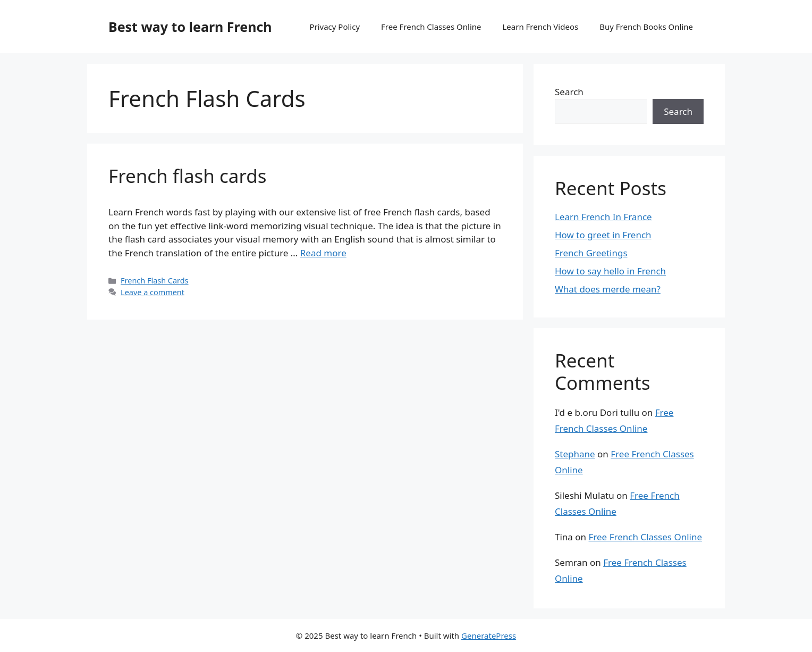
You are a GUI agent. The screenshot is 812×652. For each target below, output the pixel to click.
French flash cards (188, 176)
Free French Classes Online (431, 27)
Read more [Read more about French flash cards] (323, 253)
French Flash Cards (154, 281)
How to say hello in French (610, 271)
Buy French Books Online (646, 27)
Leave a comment (153, 292)
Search (569, 92)
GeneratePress (489, 636)
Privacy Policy (335, 27)
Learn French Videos (540, 27)
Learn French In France (603, 217)
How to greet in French (603, 235)
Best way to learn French (190, 27)
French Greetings (591, 253)
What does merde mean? (608, 289)
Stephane (575, 454)
